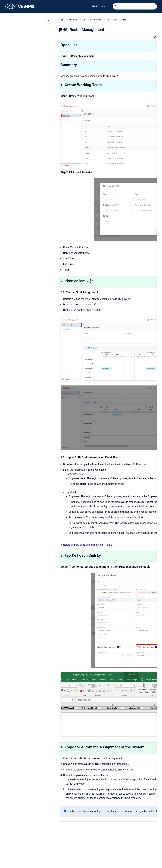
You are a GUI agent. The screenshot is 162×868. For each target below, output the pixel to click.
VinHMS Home (98, 6)
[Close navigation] (49, 20)
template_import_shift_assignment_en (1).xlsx (86, 545)
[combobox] (135, 6)
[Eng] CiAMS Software (69, 20)
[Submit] (116, 6)
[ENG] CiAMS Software (92, 20)
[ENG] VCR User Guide (116, 20)
